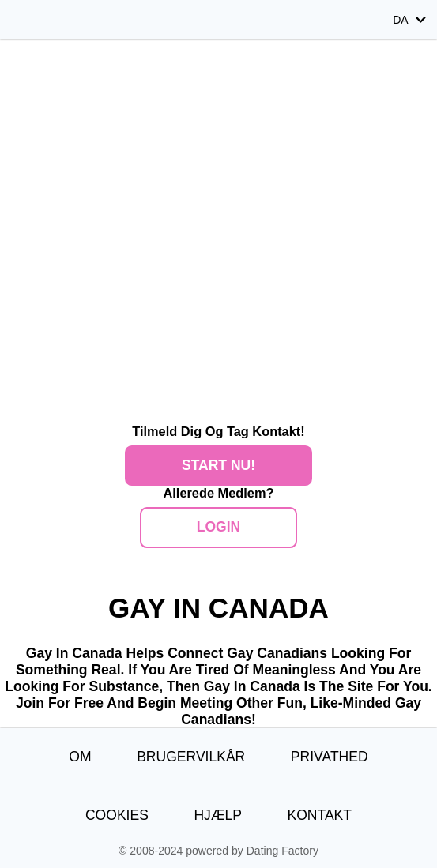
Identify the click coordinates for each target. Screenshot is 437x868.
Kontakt (319, 815)
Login (218, 527)
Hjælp (217, 815)
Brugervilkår (191, 757)
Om (80, 757)
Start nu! (218, 465)
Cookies (117, 815)
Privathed (330, 757)
